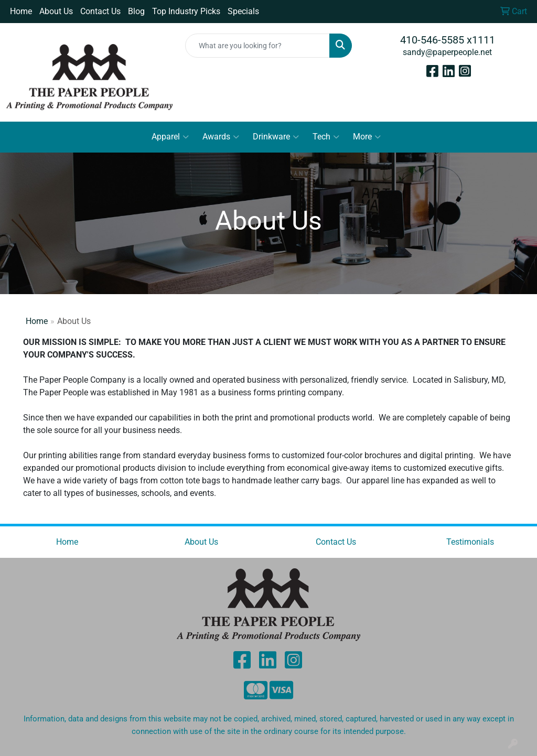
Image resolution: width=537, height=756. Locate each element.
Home (21, 11)
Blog (136, 11)
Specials (243, 11)
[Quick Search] (257, 46)
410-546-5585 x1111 (448, 40)
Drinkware (276, 137)
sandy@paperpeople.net (447, 52)
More (367, 137)
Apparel (170, 137)
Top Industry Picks (186, 11)
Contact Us (100, 11)
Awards (221, 137)
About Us (56, 11)
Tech (326, 137)
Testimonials (470, 542)
